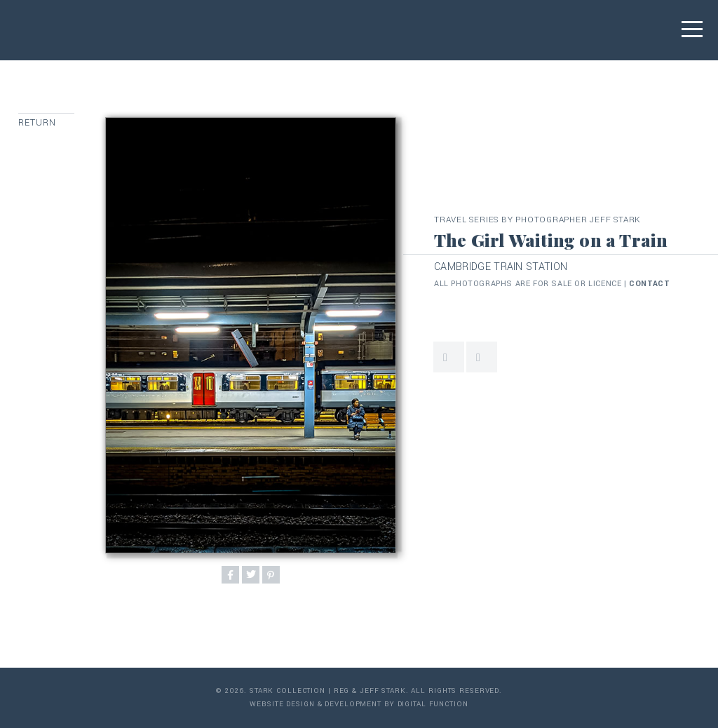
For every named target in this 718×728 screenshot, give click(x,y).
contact (649, 284)
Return (38, 123)
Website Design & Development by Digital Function (359, 704)
